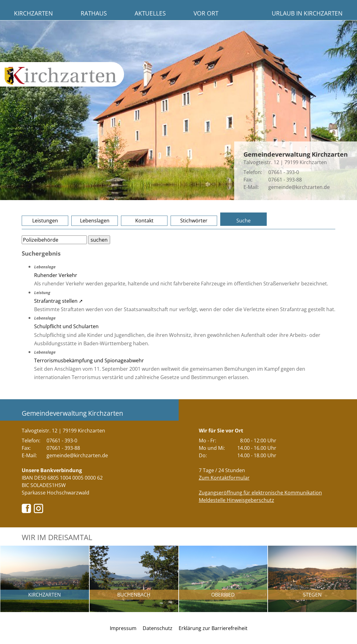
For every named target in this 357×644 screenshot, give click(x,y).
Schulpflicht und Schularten (66, 326)
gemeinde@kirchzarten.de (299, 187)
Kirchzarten (33, 13)
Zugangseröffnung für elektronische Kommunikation (260, 493)
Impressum (123, 628)
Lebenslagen (95, 221)
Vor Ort (206, 13)
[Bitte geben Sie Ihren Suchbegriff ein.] (54, 240)
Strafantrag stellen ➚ (58, 301)
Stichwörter (194, 221)
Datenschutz (158, 628)
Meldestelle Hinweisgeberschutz (237, 500)
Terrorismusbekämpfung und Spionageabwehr (89, 360)
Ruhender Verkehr (56, 275)
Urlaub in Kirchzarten (307, 13)
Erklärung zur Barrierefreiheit (213, 628)
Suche (243, 221)
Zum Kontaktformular (224, 478)
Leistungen (45, 221)
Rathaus (94, 13)
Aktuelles (150, 13)
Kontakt (144, 221)
